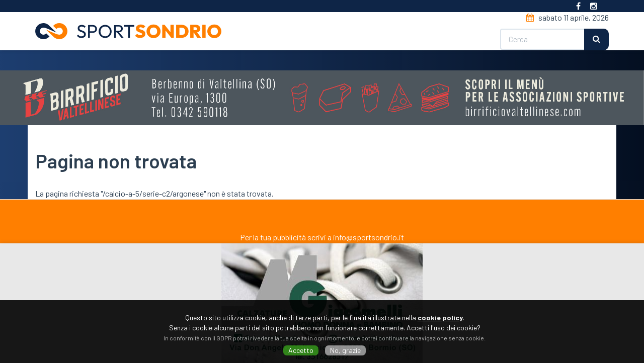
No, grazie (345, 350)
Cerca (596, 39)
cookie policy (440, 317)
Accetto (301, 350)
